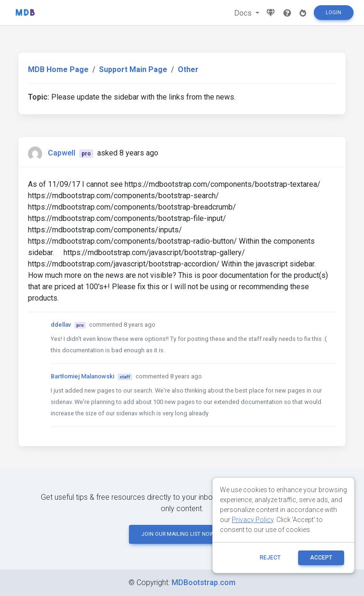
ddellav (61, 325)
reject (270, 558)
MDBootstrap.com (204, 582)
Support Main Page (133, 69)
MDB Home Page (58, 69)
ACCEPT (321, 558)
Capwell (62, 153)
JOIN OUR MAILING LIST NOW (182, 534)
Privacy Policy (253, 520)
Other (188, 69)
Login (333, 13)
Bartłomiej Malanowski (82, 376)
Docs (244, 13)
